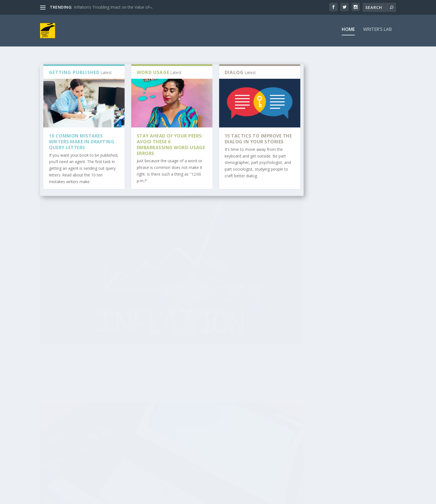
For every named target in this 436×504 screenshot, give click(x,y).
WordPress (131, 498)
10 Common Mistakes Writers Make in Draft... (266, 424)
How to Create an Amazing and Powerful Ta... (71, 424)
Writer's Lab (123, 298)
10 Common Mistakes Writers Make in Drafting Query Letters (82, 144)
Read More (60, 334)
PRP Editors (59, 298)
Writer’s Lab (377, 32)
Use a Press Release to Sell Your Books (204, 424)
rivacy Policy (54, 471)
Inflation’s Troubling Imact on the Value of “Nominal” (104, 287)
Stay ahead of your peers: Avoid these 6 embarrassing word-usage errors (171, 147)
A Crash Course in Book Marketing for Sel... (133, 424)
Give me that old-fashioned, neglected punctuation (231, 287)
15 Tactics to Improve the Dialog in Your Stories (258, 142)
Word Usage (102, 298)
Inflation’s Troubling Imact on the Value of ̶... (113, 7)
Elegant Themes (78, 498)
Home (348, 32)
